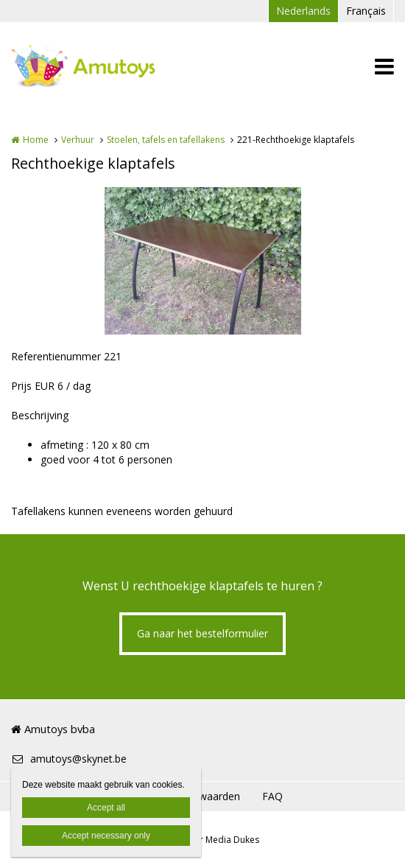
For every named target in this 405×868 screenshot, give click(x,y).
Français (366, 11)
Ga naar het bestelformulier (202, 633)
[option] (203, 261)
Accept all (106, 808)
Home (36, 140)
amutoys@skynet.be (69, 759)
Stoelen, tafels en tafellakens (166, 140)
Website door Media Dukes (202, 840)
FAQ (272, 796)
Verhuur (78, 140)
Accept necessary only (106, 836)
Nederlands (303, 11)
